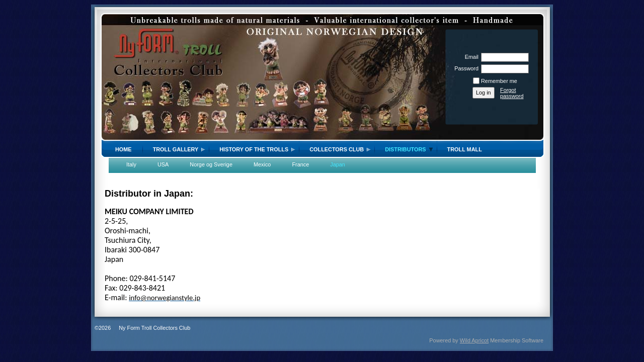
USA (163, 164)
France (300, 164)
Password (465, 68)
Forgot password (512, 93)
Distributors (405, 149)
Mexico (262, 164)
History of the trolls (254, 149)
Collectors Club (337, 149)
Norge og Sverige (211, 164)
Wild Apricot (474, 340)
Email (470, 57)
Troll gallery (176, 149)
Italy (131, 164)
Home (124, 149)
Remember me (499, 81)
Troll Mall (465, 149)
